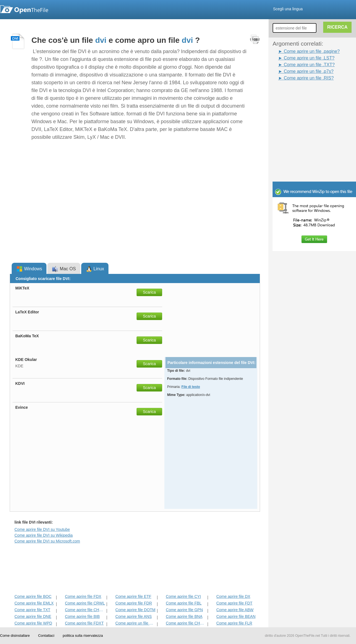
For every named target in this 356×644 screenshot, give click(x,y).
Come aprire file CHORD (85, 610)
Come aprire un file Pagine (136, 623)
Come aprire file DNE (33, 616)
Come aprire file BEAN (236, 616)
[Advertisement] (306, 94)
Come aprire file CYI (183, 596)
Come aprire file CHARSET (186, 623)
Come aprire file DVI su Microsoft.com (47, 541)
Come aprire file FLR (234, 623)
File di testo (191, 387)
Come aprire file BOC (33, 596)
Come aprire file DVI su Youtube (42, 529)
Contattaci (46, 636)
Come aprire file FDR (134, 603)
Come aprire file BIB (82, 616)
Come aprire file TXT (32, 610)
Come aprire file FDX (83, 596)
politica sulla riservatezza (83, 636)
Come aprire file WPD (33, 623)
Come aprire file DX (233, 596)
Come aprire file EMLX (34, 603)
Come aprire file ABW (235, 610)
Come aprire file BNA (184, 616)
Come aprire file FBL (184, 603)
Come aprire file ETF (133, 596)
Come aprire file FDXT (84, 623)
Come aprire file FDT (234, 603)
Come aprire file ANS (134, 616)
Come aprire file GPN (184, 610)
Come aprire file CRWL (85, 603)
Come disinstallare (15, 636)
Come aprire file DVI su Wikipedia (44, 535)
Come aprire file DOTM (135, 610)
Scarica (149, 292)
